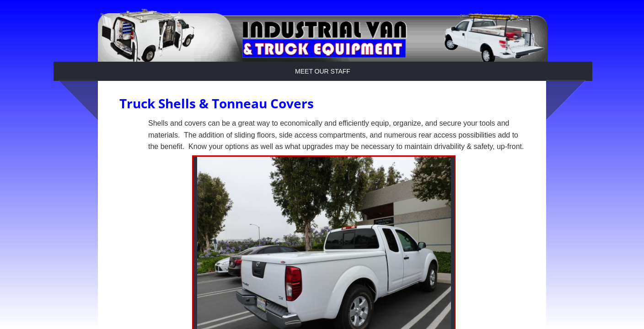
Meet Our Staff (323, 71)
